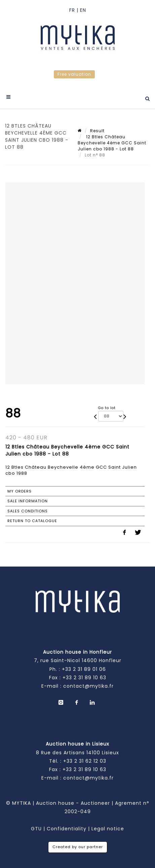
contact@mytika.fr (88, 686)
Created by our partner (78, 847)
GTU (36, 829)
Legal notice (108, 829)
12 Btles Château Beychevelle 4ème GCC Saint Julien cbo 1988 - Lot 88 (112, 143)
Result (97, 131)
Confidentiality (67, 829)
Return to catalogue (32, 521)
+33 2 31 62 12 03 (85, 761)
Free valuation (74, 74)
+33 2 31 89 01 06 (84, 669)
